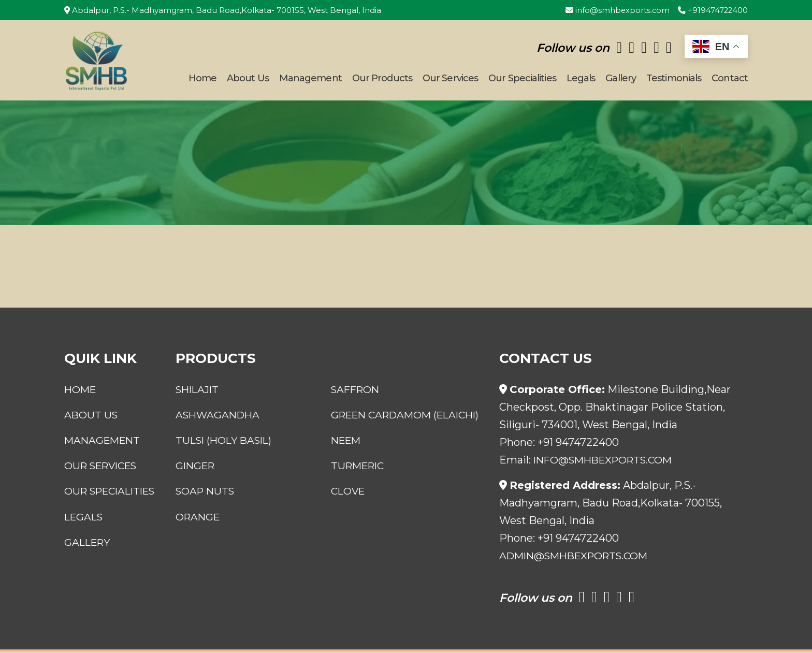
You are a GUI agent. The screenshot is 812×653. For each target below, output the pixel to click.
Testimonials (674, 80)
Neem (349, 460)
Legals (581, 80)
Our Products (382, 80)
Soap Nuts (205, 511)
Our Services (450, 80)
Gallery (621, 80)
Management (310, 80)
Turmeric (362, 486)
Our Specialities (522, 80)
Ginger (195, 486)
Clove (351, 511)
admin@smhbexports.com (578, 558)
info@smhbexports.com (616, 10)
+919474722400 (712, 10)
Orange (197, 536)
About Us (248, 80)
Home (202, 80)
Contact (730, 80)
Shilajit (197, 392)
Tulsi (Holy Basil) (225, 460)
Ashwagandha (218, 417)
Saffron (359, 392)
